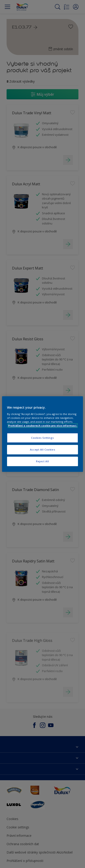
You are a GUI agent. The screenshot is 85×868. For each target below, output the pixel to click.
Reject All (42, 461)
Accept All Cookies (42, 449)
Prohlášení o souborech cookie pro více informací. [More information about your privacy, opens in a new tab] (43, 426)
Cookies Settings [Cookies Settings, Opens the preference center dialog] (42, 438)
